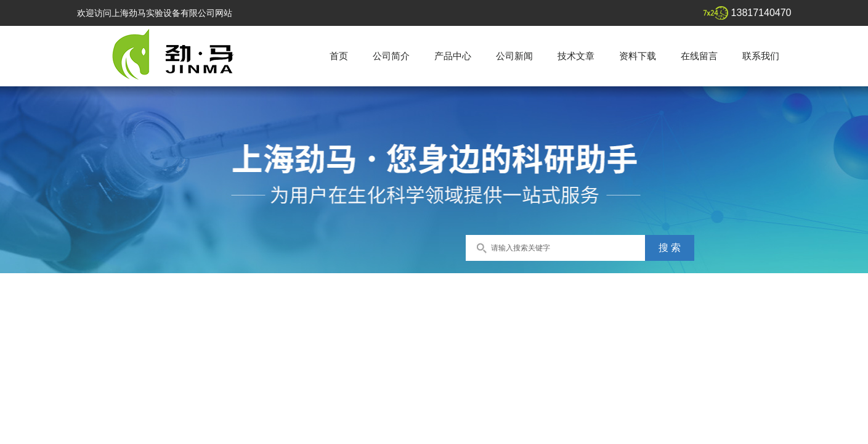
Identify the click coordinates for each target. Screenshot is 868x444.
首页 (339, 56)
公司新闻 (514, 56)
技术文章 (576, 56)
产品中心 (453, 56)
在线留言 (699, 56)
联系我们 (761, 56)
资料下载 (638, 56)
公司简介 (391, 56)
